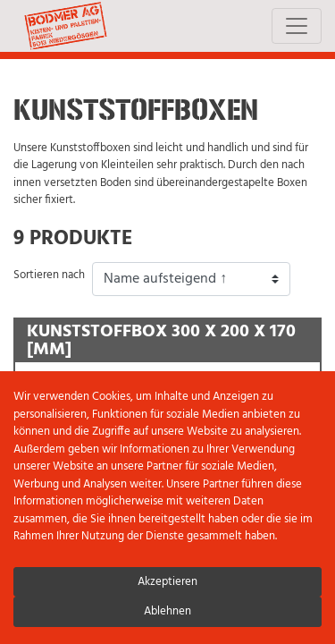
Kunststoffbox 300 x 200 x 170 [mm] (161, 341)
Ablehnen (167, 611)
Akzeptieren (167, 582)
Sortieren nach (49, 275)
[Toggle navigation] (297, 26)
